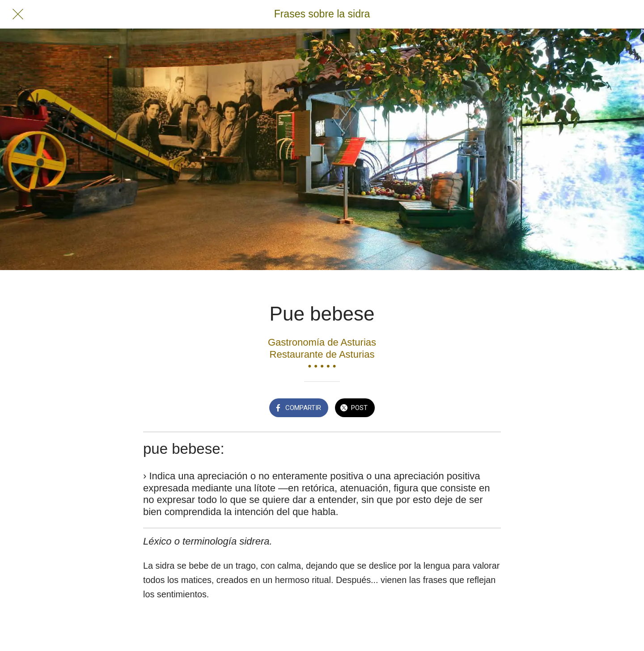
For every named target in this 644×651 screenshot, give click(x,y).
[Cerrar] (18, 14)
